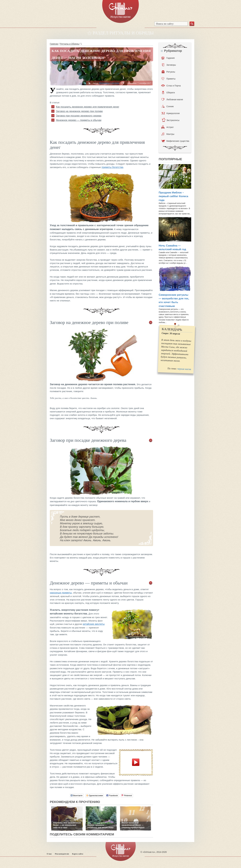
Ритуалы (168, 72)
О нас (49, 854)
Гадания (168, 58)
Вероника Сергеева (109, 83)
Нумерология (170, 113)
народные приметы (61, 593)
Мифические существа (175, 141)
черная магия (184, 369)
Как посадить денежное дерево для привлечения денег (88, 107)
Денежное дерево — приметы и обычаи (79, 120)
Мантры (168, 134)
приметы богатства (112, 167)
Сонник (168, 106)
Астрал (167, 127)
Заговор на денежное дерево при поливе (79, 111)
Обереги (168, 93)
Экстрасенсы (171, 120)
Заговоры (169, 65)
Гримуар (54, 44)
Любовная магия (172, 99)
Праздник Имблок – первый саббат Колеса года (173, 196)
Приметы (168, 79)
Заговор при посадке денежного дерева (79, 116)
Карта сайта (78, 854)
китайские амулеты (94, 624)
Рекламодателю (62, 854)
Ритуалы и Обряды (70, 44)
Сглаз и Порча (171, 86)
